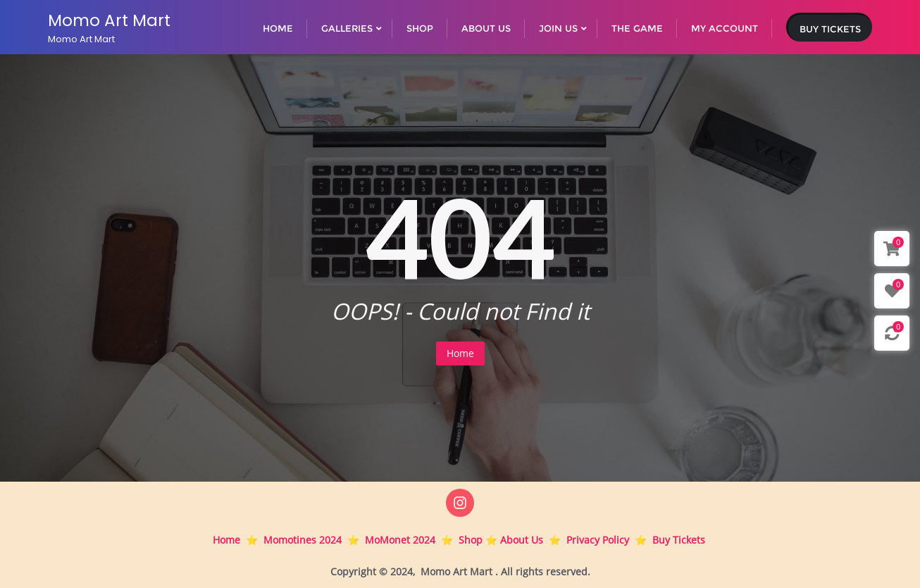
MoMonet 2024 (400, 540)
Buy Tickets (830, 29)
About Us (522, 540)
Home (460, 353)
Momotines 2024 (303, 540)
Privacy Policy (598, 540)
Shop (471, 540)
